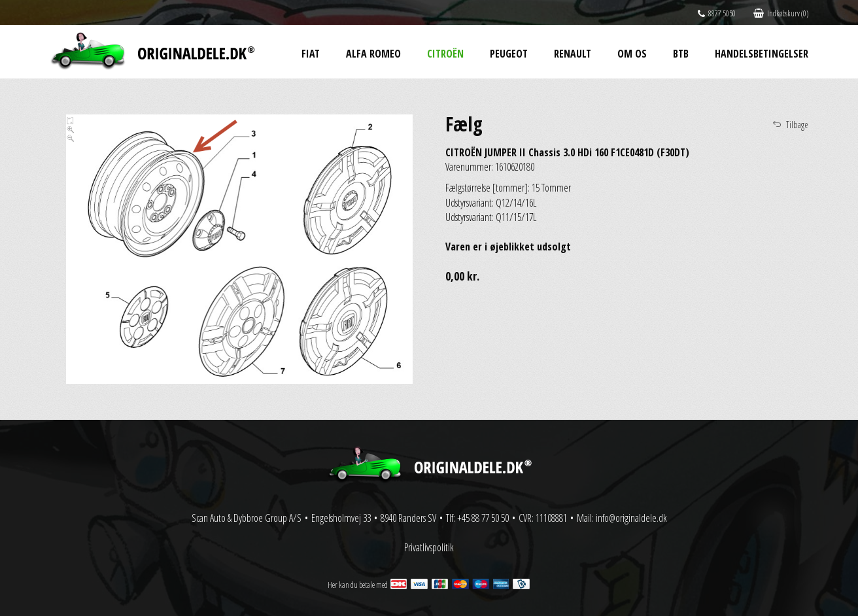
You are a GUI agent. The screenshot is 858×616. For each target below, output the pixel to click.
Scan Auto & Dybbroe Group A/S (247, 518)
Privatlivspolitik (429, 547)
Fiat (311, 54)
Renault (573, 54)
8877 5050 (717, 13)
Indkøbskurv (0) (781, 13)
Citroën (445, 54)
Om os (632, 54)
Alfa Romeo (373, 54)
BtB (681, 54)
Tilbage (797, 125)
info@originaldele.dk (631, 518)
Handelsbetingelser (762, 54)
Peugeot (509, 54)
